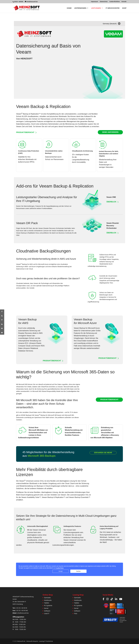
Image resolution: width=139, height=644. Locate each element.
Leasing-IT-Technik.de (46, 641)
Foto (76, 613)
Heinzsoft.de (21, 641)
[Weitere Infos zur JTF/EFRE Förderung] (110, 620)
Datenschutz (104, 2)
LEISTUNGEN (96, 8)
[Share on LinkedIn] (2, 324)
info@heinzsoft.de (23, 613)
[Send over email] (2, 328)
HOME (69, 8)
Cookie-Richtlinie (114, 2)
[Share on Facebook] (2, 312)
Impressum (94, 2)
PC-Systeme (48, 605)
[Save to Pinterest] (2, 320)
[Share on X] (2, 316)
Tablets (47, 603)
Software (47, 611)
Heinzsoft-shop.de (32, 641)
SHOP (124, 8)
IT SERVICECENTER (112, 8)
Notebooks (48, 600)
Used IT (47, 613)
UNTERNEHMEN (80, 8)
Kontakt (124, 2)
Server (46, 608)
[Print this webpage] (2, 333)
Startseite (47, 598)
